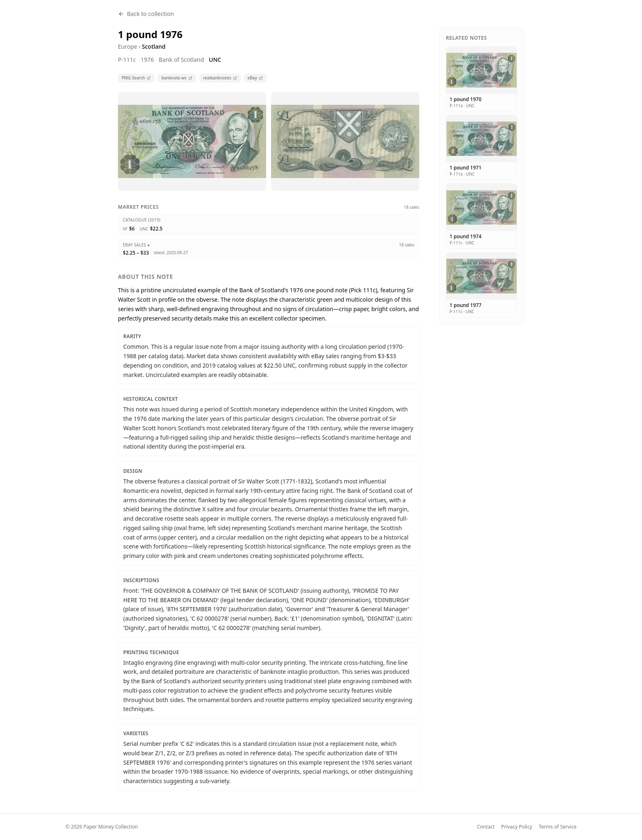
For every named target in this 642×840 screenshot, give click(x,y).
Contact (486, 827)
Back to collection (146, 14)
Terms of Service (558, 827)
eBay (255, 78)
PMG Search (136, 78)
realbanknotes (220, 78)
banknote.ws (177, 78)
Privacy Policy (517, 827)
